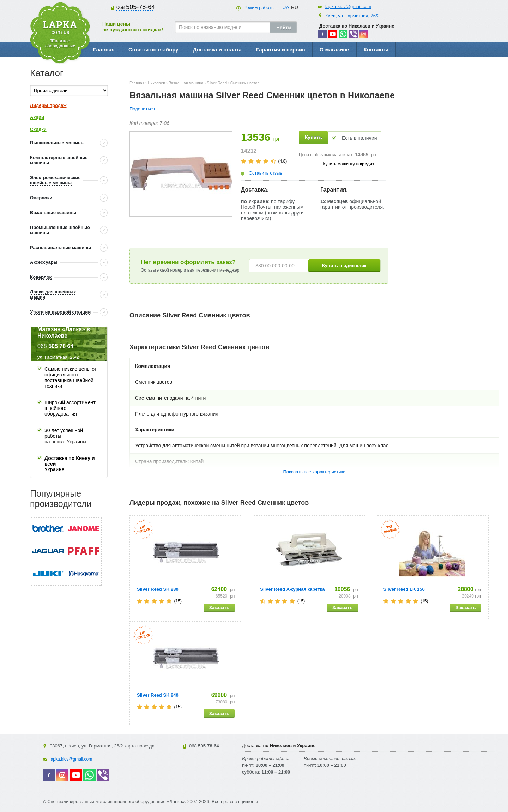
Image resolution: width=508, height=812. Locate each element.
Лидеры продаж (48, 105)
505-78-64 (136, 7)
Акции (37, 117)
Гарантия (333, 190)
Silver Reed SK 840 (158, 695)
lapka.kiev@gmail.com (348, 7)
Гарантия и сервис (281, 50)
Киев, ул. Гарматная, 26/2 (352, 16)
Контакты (376, 50)
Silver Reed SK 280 (158, 589)
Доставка (254, 190)
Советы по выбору (153, 50)
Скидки (38, 129)
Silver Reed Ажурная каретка (292, 589)
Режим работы (259, 8)
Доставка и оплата (217, 50)
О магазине (334, 50)
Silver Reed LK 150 (404, 589)
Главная (104, 50)
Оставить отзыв (265, 173)
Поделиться (142, 109)
